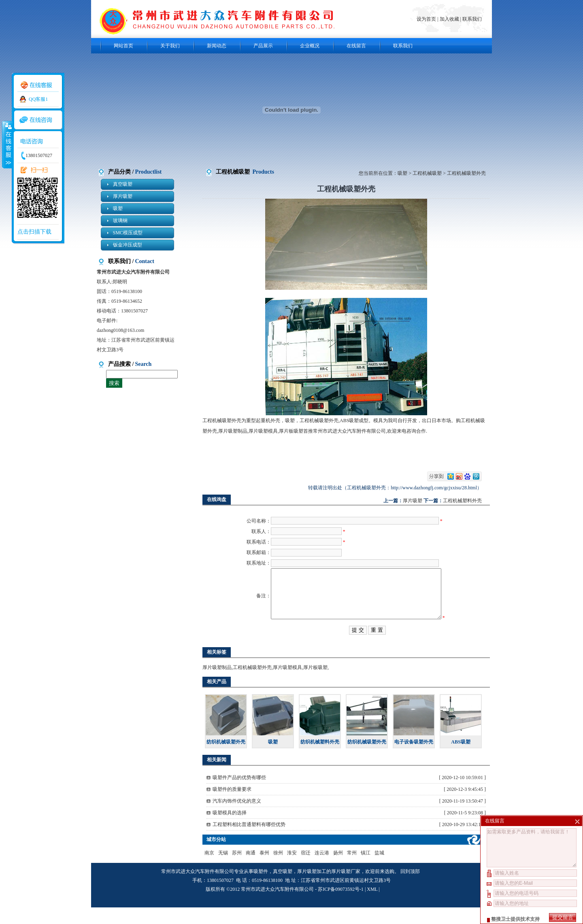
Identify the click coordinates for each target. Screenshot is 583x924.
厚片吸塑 (123, 196)
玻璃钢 (120, 221)
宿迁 (306, 869)
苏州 (237, 869)
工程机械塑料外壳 (462, 501)
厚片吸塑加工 (312, 888)
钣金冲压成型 (128, 245)
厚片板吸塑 (315, 684)
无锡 (223, 869)
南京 (209, 869)
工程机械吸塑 (427, 173)
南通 (251, 869)
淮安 (292, 869)
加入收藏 (449, 19)
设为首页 (427, 19)
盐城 (379, 869)
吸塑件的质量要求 (232, 806)
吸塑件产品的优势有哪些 (239, 794)
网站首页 (123, 46)
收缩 (7, 144)
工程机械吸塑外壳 (252, 684)
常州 (352, 869)
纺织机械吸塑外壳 (226, 758)
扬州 (338, 869)
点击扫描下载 (34, 232)
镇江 (366, 869)
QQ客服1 (38, 99)
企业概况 (310, 46)
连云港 (322, 869)
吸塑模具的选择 (230, 829)
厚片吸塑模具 (287, 684)
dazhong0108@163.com (120, 330)
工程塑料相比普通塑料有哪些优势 (249, 841)
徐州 (278, 869)
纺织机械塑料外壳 (320, 758)
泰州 (264, 869)
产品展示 (263, 46)
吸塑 (118, 208)
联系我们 (472, 19)
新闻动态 (217, 46)
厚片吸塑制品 (217, 684)
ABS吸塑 (461, 758)
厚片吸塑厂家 (346, 888)
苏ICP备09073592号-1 (341, 906)
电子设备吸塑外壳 (414, 758)
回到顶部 (410, 888)
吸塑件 (261, 888)
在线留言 (356, 46)
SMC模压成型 (128, 233)
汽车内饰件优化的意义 (237, 818)
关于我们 (170, 46)
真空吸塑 (123, 184)
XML (372, 906)
